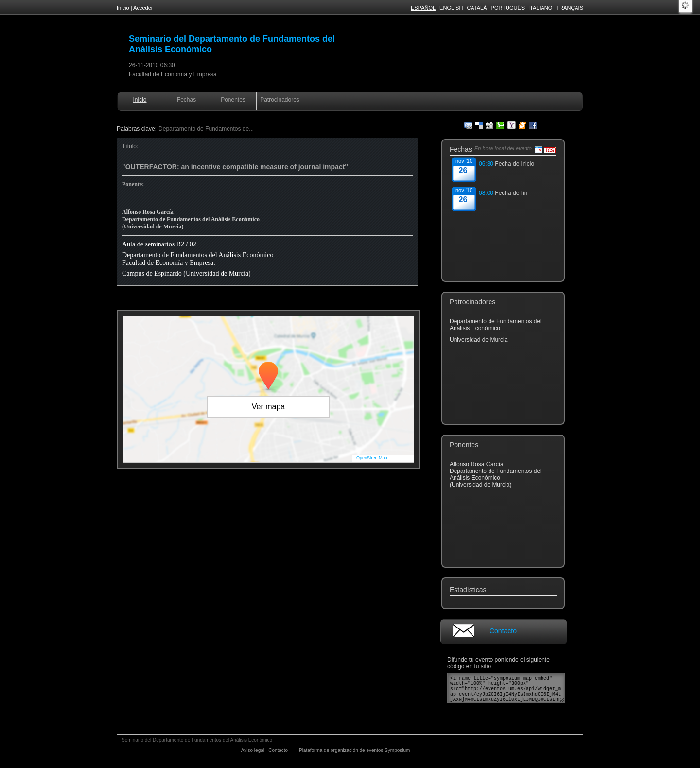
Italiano (540, 8)
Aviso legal (254, 750)
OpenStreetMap (372, 458)
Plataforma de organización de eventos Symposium (355, 750)
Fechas (186, 100)
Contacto (503, 631)
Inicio (123, 8)
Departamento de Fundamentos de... (206, 129)
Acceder (143, 8)
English (451, 8)
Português (508, 8)
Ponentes (233, 100)
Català (477, 8)
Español (423, 8)
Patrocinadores (280, 100)
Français (570, 8)
